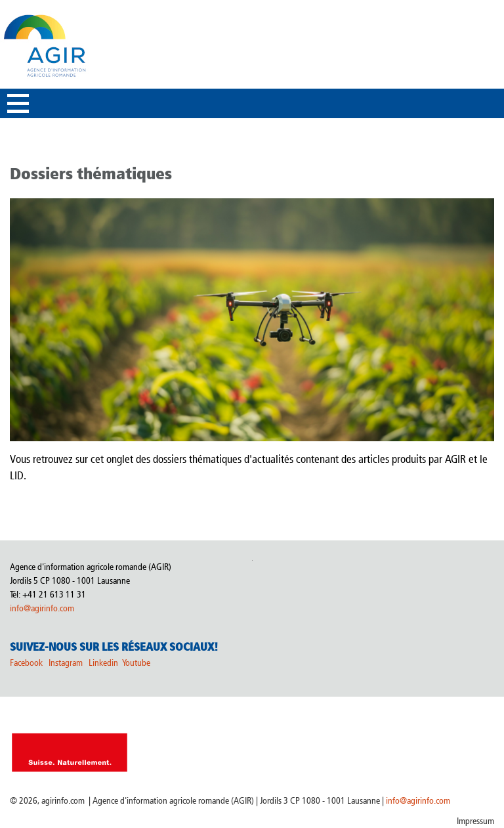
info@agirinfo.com (42, 608)
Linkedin (104, 663)
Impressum (475, 821)
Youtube (136, 663)
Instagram (66, 663)
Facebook (26, 663)
